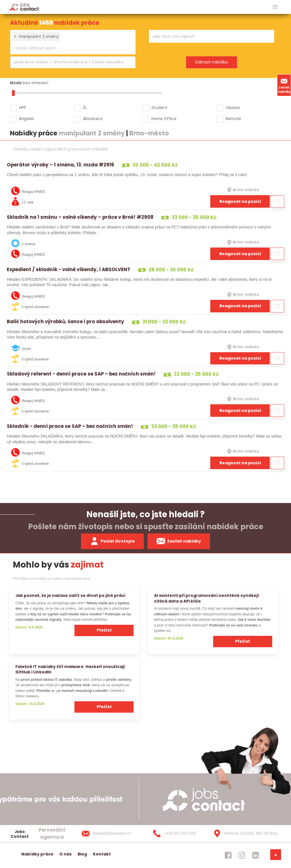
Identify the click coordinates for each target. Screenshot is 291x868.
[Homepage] (24, 7)
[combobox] (73, 42)
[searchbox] (69, 48)
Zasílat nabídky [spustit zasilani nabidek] (179, 541)
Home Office (164, 119)
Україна (233, 108)
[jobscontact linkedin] (255, 855)
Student (159, 108)
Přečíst (104, 630)
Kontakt (102, 854)
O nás (66, 854)
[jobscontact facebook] (228, 855)
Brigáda (26, 119)
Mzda (16, 83)
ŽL (85, 108)
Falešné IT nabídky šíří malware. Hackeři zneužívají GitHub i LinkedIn (70, 669)
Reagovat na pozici (240, 201)
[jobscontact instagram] (242, 855)
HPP (23, 108)
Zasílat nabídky (284, 85)
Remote (233, 119)
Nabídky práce (37, 854)
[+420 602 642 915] (178, 834)
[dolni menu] (276, 855)
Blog (82, 854)
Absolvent (93, 119)
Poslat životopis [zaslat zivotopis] (113, 541)
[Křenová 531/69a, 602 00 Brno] (244, 834)
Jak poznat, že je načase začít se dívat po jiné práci (70, 595)
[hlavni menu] (275, 7)
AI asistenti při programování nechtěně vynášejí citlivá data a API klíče (206, 598)
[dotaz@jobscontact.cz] (112, 834)
